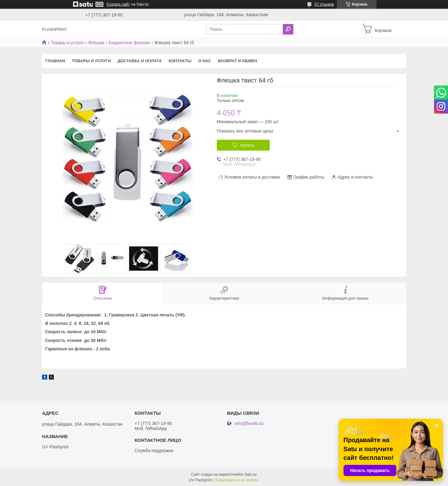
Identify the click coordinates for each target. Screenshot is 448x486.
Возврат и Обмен (238, 61)
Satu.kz (250, 474)
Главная (55, 61)
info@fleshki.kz (249, 424)
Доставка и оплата (140, 61)
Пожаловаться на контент (237, 480)
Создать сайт (118, 4)
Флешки (96, 43)
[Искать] (288, 29)
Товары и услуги (67, 43)
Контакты (180, 61)
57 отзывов (324, 4)
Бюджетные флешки (129, 43)
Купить (247, 145)
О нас (205, 61)
